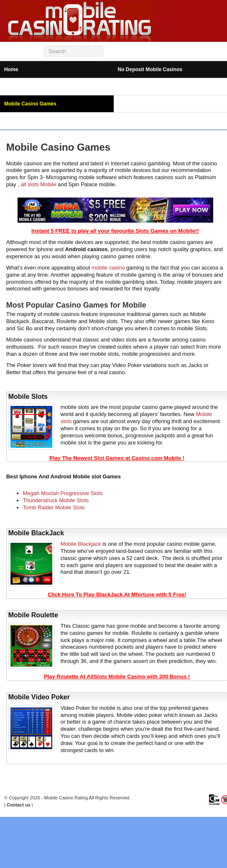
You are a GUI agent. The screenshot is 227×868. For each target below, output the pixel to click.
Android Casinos (24, 87)
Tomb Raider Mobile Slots (54, 507)
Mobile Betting (22, 121)
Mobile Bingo (134, 104)
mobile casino (108, 268)
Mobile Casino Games (30, 104)
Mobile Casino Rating (66, 798)
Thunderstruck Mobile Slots (56, 500)
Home (11, 69)
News (124, 121)
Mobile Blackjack (81, 544)
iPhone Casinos (137, 87)
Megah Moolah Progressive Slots (63, 493)
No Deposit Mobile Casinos (150, 69)
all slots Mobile (38, 184)
